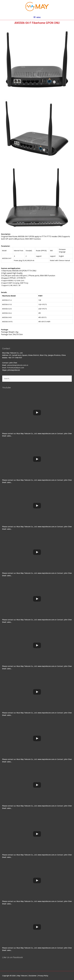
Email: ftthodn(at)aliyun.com (13, 368)
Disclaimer (33, 976)
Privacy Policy (43, 976)
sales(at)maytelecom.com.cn (18, 365)
